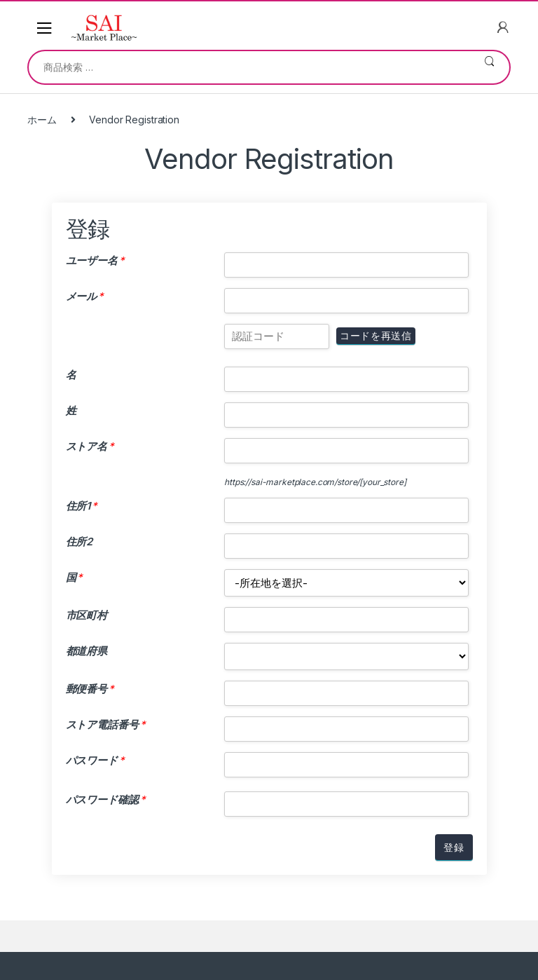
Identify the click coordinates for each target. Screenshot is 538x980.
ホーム (42, 120)
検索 (489, 67)
